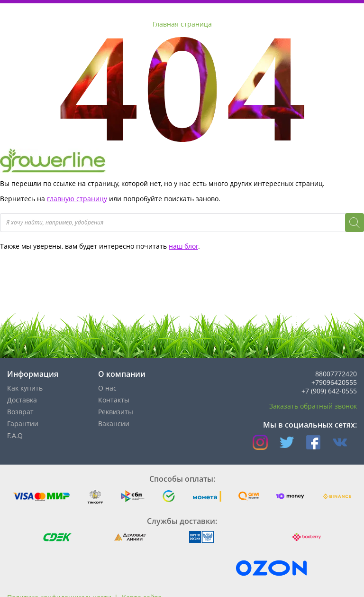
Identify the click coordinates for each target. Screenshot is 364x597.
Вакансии (114, 424)
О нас (107, 388)
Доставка (22, 400)
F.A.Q (15, 435)
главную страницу (77, 199)
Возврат (20, 412)
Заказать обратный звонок (313, 406)
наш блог (183, 246)
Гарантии (23, 424)
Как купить (25, 388)
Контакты (114, 400)
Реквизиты (116, 412)
